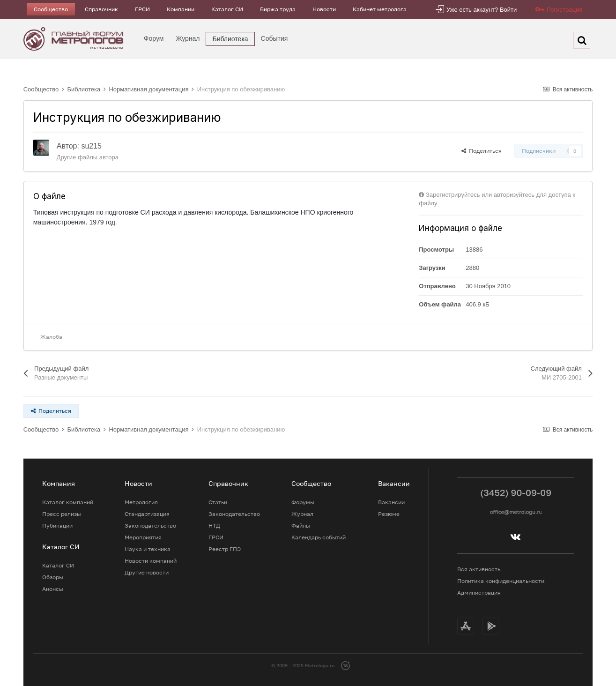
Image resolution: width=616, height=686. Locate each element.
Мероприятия (143, 537)
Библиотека (230, 39)
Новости (324, 9)
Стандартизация (147, 514)
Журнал (188, 38)
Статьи (218, 502)
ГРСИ (142, 9)
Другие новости (147, 572)
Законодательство (150, 526)
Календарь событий (319, 537)
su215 (91, 146)
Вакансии (391, 502)
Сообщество (51, 9)
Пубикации (57, 526)
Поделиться (482, 151)
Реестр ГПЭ (225, 549)
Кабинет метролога (380, 9)
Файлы (301, 526)
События (275, 38)
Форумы (303, 502)
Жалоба (51, 337)
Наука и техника (148, 549)
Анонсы (53, 589)
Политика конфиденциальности (501, 581)
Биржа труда (278, 9)
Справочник (101, 9)
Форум (154, 38)
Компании (181, 9)
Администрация (479, 593)
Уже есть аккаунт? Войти (482, 10)
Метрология (141, 502)
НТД (214, 526)
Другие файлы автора (88, 157)
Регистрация (564, 10)
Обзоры (53, 577)
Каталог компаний (68, 502)
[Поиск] (582, 40)
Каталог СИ (227, 9)
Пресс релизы (62, 514)
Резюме (389, 514)
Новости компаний (151, 561)
